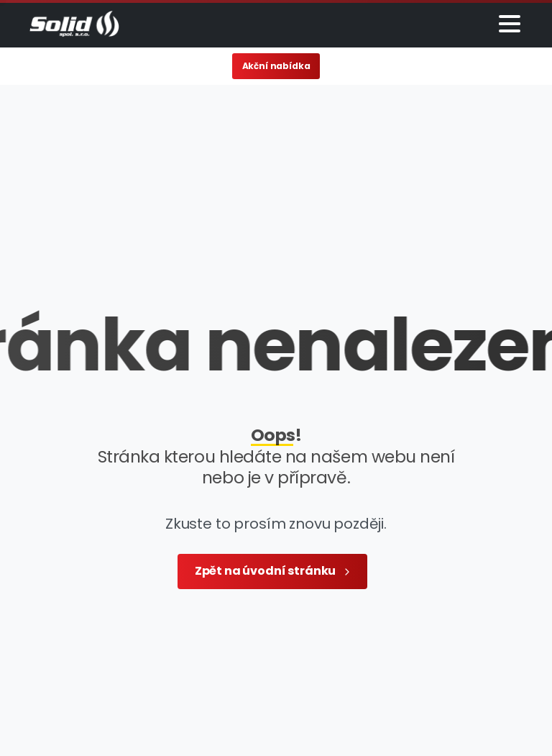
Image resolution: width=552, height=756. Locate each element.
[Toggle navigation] (510, 24)
